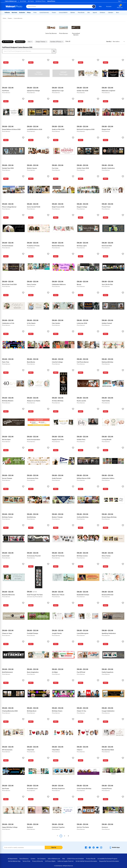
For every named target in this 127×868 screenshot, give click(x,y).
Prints (35, 13)
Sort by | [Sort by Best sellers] (109, 42)
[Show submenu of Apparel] (98, 13)
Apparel (95, 13)
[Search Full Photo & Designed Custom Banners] (27, 51)
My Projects (31, 1)
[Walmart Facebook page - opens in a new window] (86, 847)
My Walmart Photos (41, 1)
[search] (54, 51)
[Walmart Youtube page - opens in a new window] (97, 847)
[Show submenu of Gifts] (91, 13)
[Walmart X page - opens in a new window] (90, 847)
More (117, 13)
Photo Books (81, 13)
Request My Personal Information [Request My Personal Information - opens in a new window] (109, 861)
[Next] (68, 836)
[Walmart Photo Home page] (14, 6)
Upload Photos (51, 1)
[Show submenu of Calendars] (114, 13)
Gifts (89, 13)
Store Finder (23, 1)
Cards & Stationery (44, 13)
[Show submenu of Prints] (37, 13)
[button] (14, 60)
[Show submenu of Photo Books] (85, 13)
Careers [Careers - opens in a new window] (33, 859)
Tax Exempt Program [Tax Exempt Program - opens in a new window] (111, 859)
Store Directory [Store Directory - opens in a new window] (24, 859)
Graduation (22, 13)
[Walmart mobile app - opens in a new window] (115, 847)
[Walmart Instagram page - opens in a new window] (101, 847)
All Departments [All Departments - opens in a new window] (13, 859)
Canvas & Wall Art (63, 13)
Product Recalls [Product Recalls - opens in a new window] (91, 859)
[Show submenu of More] (120, 13)
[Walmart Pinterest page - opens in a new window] (94, 847)
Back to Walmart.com (10, 1)
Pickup (29, 13)
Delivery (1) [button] (20, 42)
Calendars (111, 13)
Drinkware (102, 13)
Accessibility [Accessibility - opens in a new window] (101, 859)
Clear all (68, 41)
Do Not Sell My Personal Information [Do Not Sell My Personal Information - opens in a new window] (86, 861)
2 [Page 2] (65, 836)
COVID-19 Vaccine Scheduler (75, 859)
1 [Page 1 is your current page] (61, 836)
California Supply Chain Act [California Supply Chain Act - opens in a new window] (66, 861)
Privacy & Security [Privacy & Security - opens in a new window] (38, 861)
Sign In (120, 1)
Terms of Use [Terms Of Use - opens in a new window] (26, 861)
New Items (14, 13)
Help (100, 6)
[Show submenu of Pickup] (31, 13)
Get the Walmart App (14, 861)
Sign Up (54, 847)
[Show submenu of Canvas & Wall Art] (68, 13)
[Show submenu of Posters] (57, 13)
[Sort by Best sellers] (119, 42)
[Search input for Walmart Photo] (59, 6)
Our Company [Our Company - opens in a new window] (42, 859)
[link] (51, 29)
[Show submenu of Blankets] (76, 13)
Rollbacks (7, 13)
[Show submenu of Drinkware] (106, 13)
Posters (54, 13)
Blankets (73, 13)
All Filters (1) (8, 42)
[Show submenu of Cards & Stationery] (50, 13)
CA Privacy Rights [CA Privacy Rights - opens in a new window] (50, 861)
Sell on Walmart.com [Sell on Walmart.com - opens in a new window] (54, 859)
